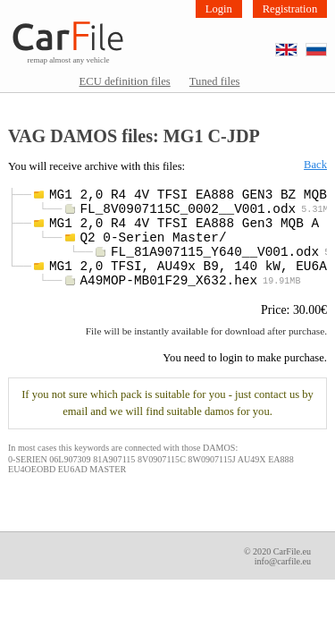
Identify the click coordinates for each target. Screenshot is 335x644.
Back (315, 165)
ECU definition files (125, 81)
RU (327, 44)
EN (297, 44)
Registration (290, 9)
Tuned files (215, 81)
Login (219, 9)
